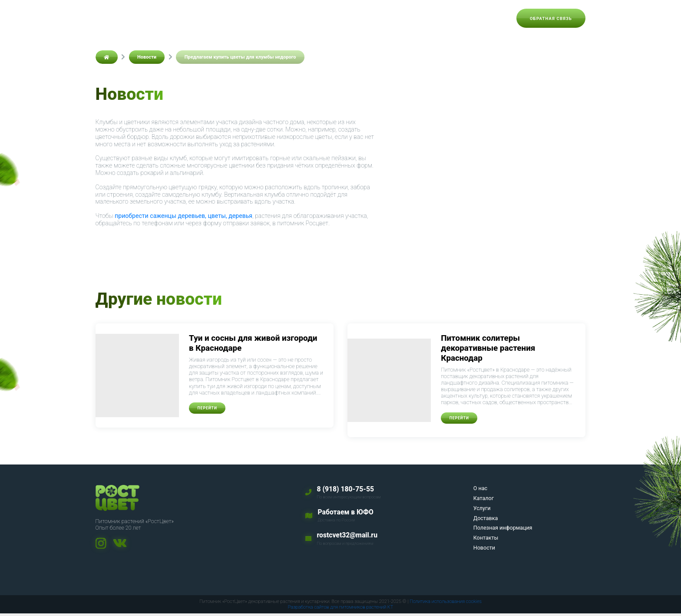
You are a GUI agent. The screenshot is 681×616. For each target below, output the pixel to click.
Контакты (451, 18)
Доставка (330, 18)
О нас (226, 18)
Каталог (258, 18)
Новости (491, 18)
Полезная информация (391, 18)
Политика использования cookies (446, 604)
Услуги (293, 18)
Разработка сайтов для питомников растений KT (341, 610)
